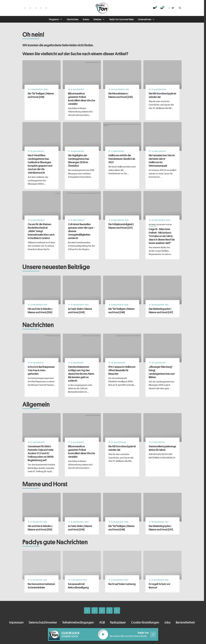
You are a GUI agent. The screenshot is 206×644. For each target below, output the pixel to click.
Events (86, 19)
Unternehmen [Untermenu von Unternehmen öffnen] (145, 19)
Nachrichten (73, 19)
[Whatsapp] (36, 8)
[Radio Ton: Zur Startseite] (102, 8)
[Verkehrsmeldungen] (162, 8)
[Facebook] (25, 8)
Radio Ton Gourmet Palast (122, 19)
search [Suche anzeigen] (180, 8)
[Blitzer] (154, 8)
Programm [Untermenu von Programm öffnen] (54, 19)
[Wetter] (171, 8)
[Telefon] (41, 8)
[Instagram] (30, 8)
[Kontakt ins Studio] (46, 8)
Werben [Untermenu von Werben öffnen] (97, 19)
